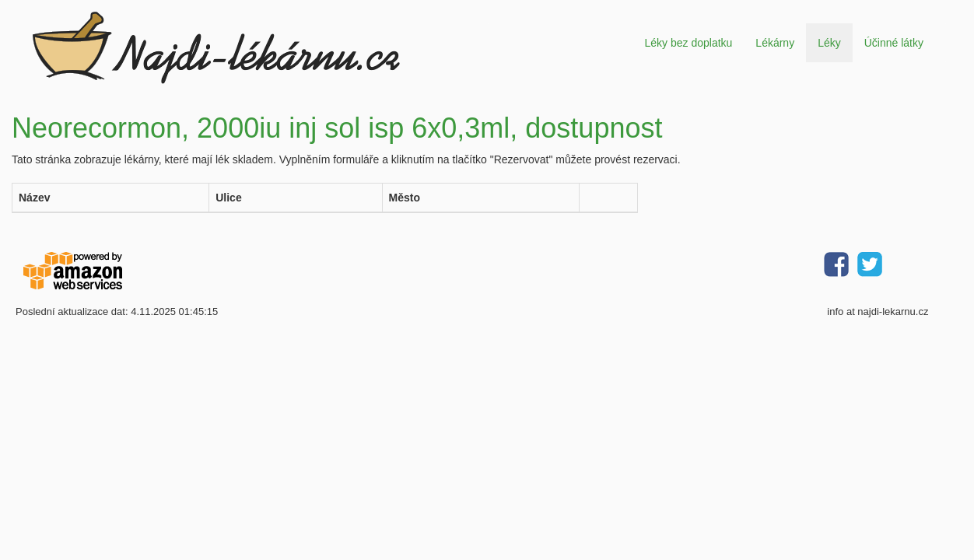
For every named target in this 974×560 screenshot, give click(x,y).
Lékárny (775, 43)
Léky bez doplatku (688, 43)
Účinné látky (894, 43)
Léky (829, 43)
